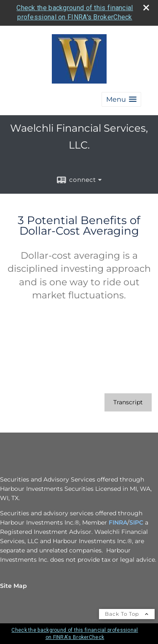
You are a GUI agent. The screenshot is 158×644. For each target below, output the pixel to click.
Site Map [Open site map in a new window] (13, 586)
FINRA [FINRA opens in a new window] (118, 522)
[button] (121, 99)
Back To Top (127, 614)
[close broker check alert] (146, 8)
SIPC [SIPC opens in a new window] (136, 522)
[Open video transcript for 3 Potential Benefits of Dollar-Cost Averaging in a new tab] (128, 402)
